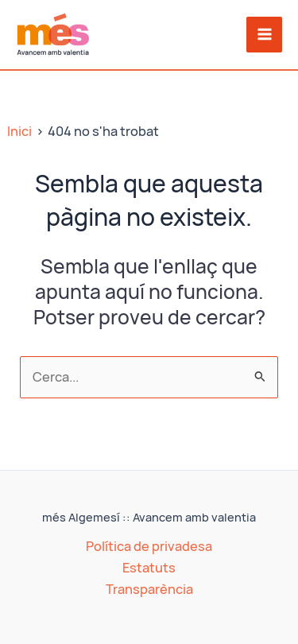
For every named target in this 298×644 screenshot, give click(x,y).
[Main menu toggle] (264, 35)
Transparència (149, 589)
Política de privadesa (149, 546)
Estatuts (149, 568)
